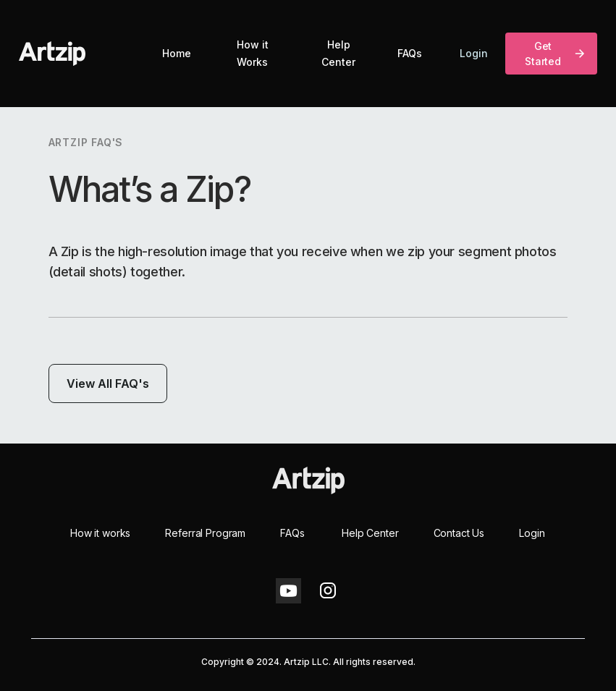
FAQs (410, 53)
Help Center (338, 53)
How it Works (253, 53)
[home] (52, 54)
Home (177, 53)
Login (474, 53)
